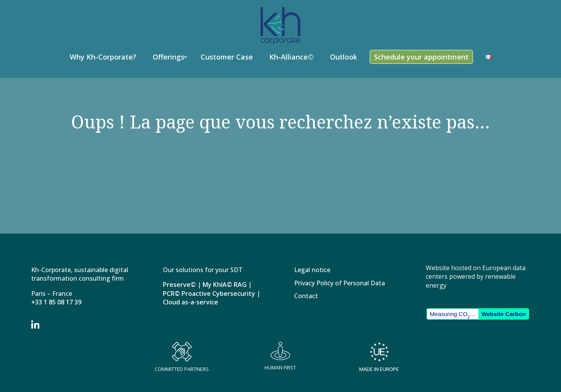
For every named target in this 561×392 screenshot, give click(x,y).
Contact (306, 296)
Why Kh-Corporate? (103, 57)
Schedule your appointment (421, 57)
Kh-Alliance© (291, 57)
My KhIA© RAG (225, 285)
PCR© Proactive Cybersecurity (209, 294)
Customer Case (227, 57)
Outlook (344, 57)
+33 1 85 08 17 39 (56, 302)
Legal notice (312, 270)
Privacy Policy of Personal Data (340, 284)
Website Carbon (504, 314)
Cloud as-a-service (191, 302)
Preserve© (179, 285)
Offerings (168, 57)
